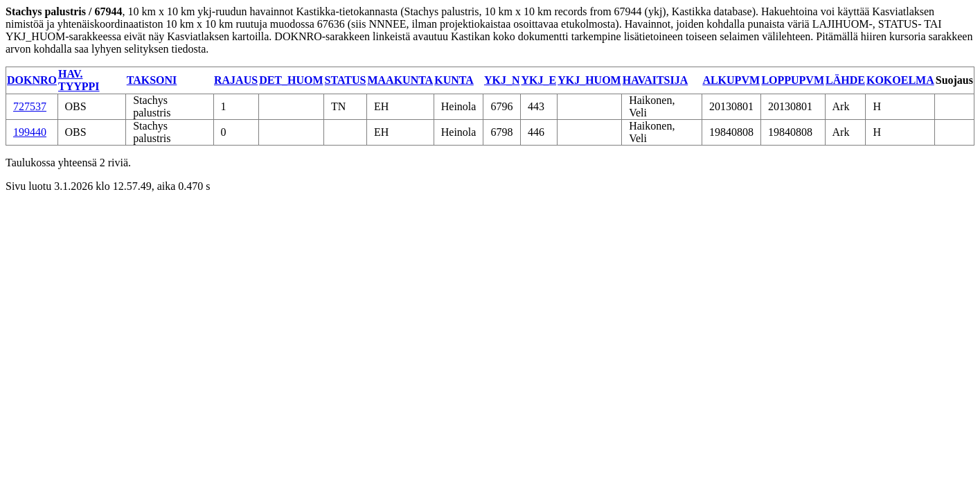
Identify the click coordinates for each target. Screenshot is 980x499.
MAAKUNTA (400, 80)
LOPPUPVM (793, 80)
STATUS (346, 80)
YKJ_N (502, 80)
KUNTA (454, 80)
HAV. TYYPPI (79, 80)
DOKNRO (32, 80)
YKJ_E (538, 80)
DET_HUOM (291, 80)
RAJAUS (236, 80)
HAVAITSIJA (656, 80)
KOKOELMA (900, 80)
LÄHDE (845, 80)
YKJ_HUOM (589, 80)
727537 (30, 106)
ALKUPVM (731, 80)
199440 (30, 132)
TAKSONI (152, 80)
